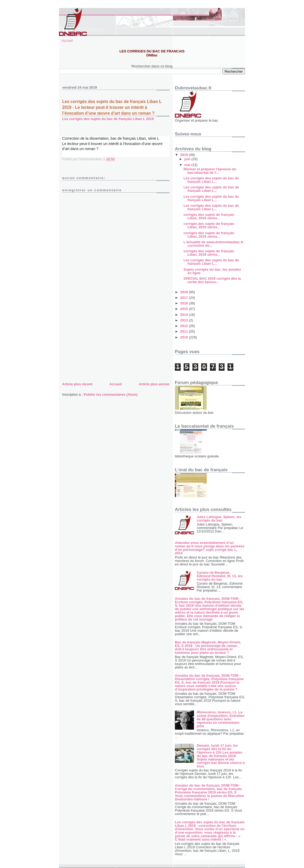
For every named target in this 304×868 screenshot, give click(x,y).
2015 (185, 309)
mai (188, 165)
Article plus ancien (154, 384)
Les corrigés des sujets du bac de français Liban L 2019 (108, 119)
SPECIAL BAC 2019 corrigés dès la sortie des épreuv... (212, 280)
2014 (185, 315)
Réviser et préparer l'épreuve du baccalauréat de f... (210, 171)
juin (188, 159)
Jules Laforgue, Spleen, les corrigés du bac (219, 519)
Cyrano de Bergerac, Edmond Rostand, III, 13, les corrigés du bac (220, 576)
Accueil (67, 41)
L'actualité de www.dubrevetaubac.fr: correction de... (214, 244)
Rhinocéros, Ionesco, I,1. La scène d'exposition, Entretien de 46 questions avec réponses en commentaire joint (221, 719)
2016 (185, 303)
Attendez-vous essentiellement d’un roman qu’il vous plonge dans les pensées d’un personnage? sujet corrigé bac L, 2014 (210, 548)
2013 (185, 320)
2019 (185, 155)
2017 (185, 298)
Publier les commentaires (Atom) (111, 394)
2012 (185, 326)
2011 (185, 331)
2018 (185, 292)
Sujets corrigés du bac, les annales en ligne (212, 271)
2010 (185, 337)
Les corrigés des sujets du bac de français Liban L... (211, 180)
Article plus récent (77, 384)
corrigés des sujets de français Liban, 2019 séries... (209, 216)
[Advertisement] (102, 344)
